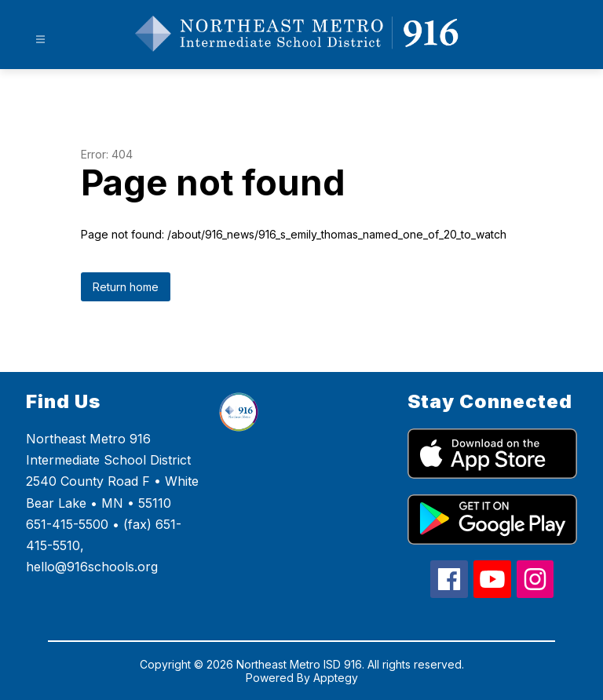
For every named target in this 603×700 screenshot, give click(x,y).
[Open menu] (40, 40)
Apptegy (336, 678)
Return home (126, 287)
